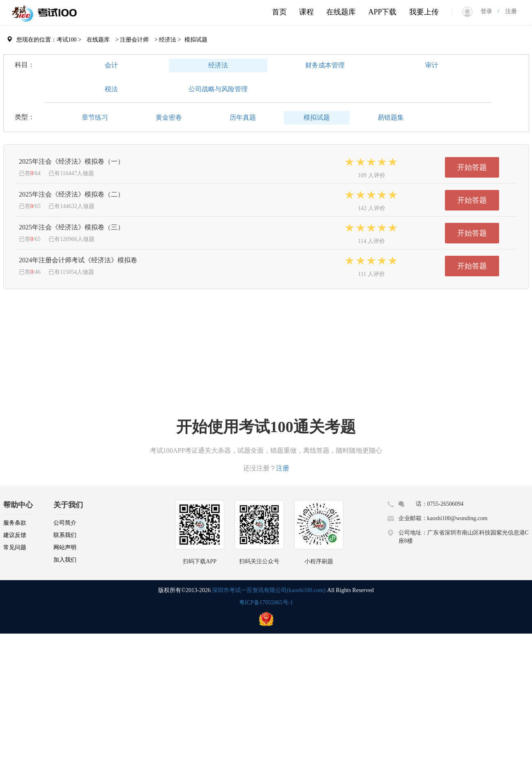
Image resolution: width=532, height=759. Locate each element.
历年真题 (243, 117)
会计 (111, 65)
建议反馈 (15, 535)
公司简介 (65, 523)
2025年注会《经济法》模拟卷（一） (71, 161)
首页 (279, 12)
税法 (111, 89)
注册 (508, 11)
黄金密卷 (169, 117)
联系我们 (65, 535)
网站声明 (65, 547)
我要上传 (424, 12)
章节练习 (95, 117)
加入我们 (65, 560)
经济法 (218, 65)
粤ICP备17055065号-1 (266, 603)
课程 (306, 12)
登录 (489, 11)
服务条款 (15, 523)
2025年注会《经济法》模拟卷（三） (71, 227)
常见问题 (15, 547)
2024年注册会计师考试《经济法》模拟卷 (78, 260)
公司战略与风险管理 (218, 89)
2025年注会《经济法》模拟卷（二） (71, 194)
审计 (432, 65)
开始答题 (472, 167)
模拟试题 (317, 117)
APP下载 (382, 12)
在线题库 (341, 12)
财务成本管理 (325, 65)
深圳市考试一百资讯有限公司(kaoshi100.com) (269, 590)
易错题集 (391, 117)
